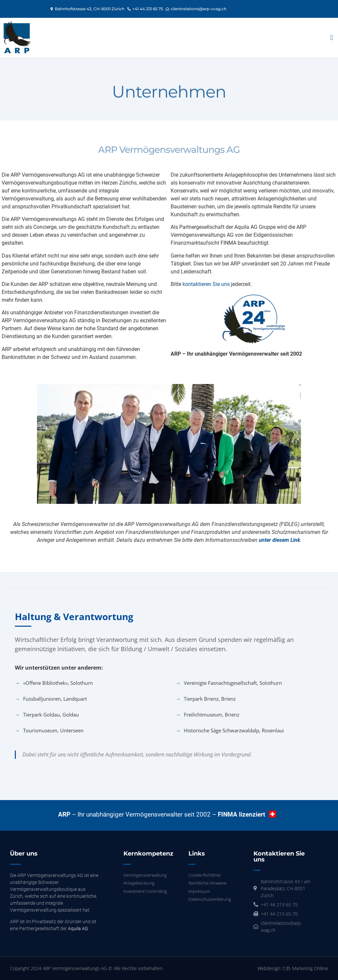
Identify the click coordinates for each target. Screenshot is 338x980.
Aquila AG (78, 928)
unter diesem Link (279, 540)
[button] (332, 37)
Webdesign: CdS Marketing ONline (293, 968)
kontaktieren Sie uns (206, 284)
